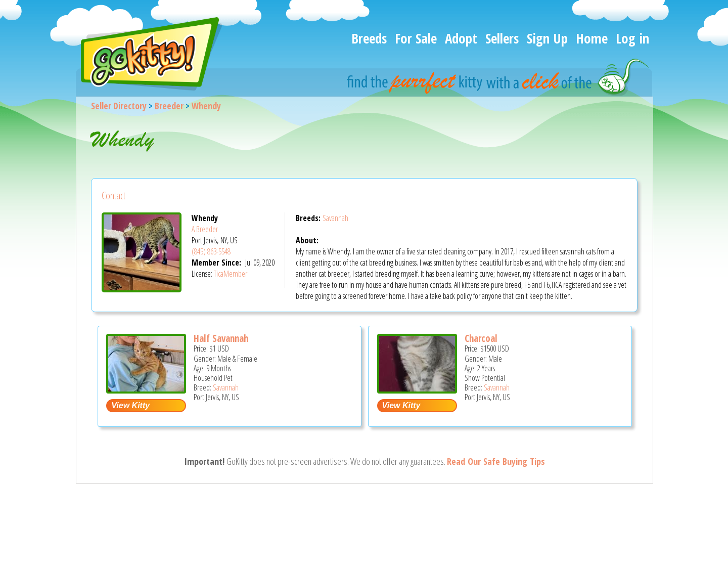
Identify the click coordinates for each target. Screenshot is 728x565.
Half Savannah (221, 338)
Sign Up (547, 38)
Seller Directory (119, 106)
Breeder (169, 106)
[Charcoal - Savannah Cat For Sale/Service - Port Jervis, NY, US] (417, 390)
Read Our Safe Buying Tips (496, 461)
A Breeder (205, 229)
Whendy (206, 106)
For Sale (416, 38)
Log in (632, 38)
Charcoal (481, 338)
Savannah (335, 218)
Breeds (369, 38)
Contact (113, 195)
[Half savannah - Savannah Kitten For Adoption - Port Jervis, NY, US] (146, 390)
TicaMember (231, 274)
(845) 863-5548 (211, 251)
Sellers (502, 38)
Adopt (461, 38)
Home (592, 38)
